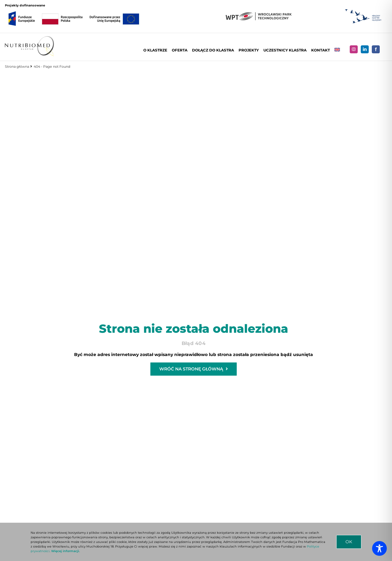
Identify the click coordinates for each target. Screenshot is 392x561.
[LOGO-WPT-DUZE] (258, 14)
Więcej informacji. (65, 551)
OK (349, 542)
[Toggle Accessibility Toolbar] (379, 548)
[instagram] (354, 49)
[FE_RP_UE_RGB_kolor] (73, 10)
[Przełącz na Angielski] (338, 50)
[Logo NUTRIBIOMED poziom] (29, 38)
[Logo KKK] (363, 9)
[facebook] (376, 49)
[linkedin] (365, 49)
